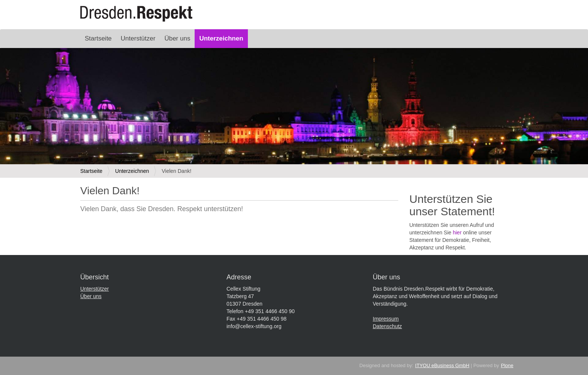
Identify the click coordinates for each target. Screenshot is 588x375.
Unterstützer (138, 38)
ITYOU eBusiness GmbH (442, 365)
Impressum (386, 319)
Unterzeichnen (221, 38)
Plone (507, 365)
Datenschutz (387, 326)
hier (457, 232)
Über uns (177, 38)
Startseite (98, 38)
